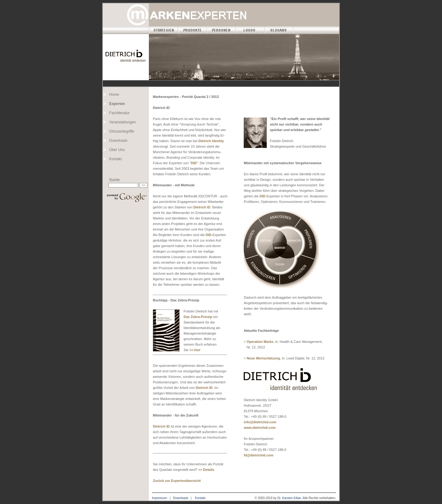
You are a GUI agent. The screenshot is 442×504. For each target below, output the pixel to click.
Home (114, 95)
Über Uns (117, 150)
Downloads (118, 141)
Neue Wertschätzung (264, 358)
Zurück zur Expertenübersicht (177, 481)
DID (194, 163)
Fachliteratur (120, 113)
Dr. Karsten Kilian (289, 498)
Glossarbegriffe (122, 131)
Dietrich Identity (211, 141)
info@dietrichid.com (260, 422)
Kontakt (116, 159)
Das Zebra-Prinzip (198, 317)
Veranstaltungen (123, 122)
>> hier (195, 350)
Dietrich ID (202, 207)
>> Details (206, 470)
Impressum (159, 498)
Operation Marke (260, 342)
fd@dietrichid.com (258, 455)
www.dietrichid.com (260, 428)
